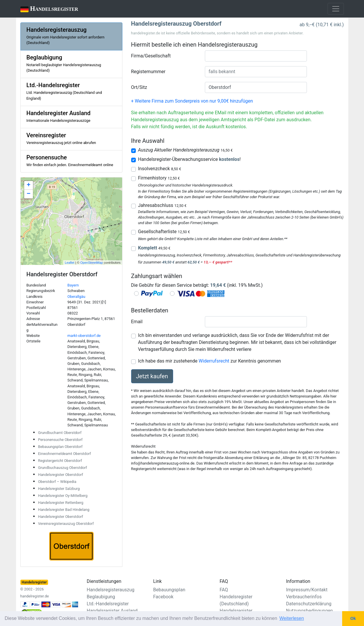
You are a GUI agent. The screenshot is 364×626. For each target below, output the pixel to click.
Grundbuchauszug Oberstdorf (63, 468)
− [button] (28, 194)
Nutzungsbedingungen (310, 611)
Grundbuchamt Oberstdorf (60, 433)
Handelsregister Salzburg (59, 489)
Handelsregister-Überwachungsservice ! (189, 159)
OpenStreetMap (92, 263)
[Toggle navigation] (336, 9)
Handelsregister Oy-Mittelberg (63, 496)
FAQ (224, 590)
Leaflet (70, 263)
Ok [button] (353, 618)
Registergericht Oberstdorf (60, 461)
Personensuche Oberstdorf (60, 440)
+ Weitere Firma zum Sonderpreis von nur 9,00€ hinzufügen (192, 101)
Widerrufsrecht (214, 361)
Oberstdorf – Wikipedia (57, 482)
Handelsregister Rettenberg (61, 503)
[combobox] (256, 56)
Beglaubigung (101, 597)
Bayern (73, 285)
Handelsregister (45, 9)
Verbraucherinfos (304, 597)
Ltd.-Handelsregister (108, 604)
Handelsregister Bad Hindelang (64, 510)
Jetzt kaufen (152, 376)
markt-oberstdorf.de (84, 336)
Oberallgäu (76, 297)
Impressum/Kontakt (307, 590)
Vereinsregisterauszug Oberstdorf (66, 524)
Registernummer (148, 72)
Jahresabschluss (162, 205)
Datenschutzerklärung (309, 604)
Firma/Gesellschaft (151, 56)
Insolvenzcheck (160, 169)
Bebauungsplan (169, 590)
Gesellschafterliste (164, 232)
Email (137, 322)
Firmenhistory (159, 178)
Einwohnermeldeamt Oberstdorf (65, 454)
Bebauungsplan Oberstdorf (60, 447)
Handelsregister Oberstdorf (61, 475)
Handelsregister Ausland (112, 611)
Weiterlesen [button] (292, 618)
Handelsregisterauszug (111, 590)
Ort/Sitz (139, 87)
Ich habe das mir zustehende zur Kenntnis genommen (210, 361)
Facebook (163, 597)
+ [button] (28, 185)
